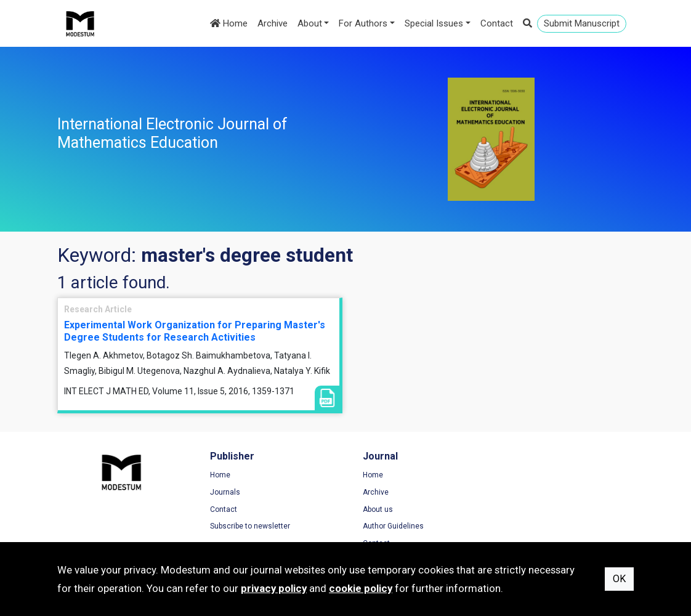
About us (373, 509)
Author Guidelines (388, 526)
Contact (497, 23)
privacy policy (274, 588)
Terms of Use (531, 476)
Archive (273, 23)
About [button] (310, 23)
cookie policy (361, 588)
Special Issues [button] (434, 23)
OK (619, 579)
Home (229, 23)
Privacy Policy (531, 492)
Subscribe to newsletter (248, 526)
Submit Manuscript (582, 23)
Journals (223, 492)
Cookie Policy (531, 509)
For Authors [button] (363, 23)
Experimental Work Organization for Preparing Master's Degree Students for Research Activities (195, 331)
